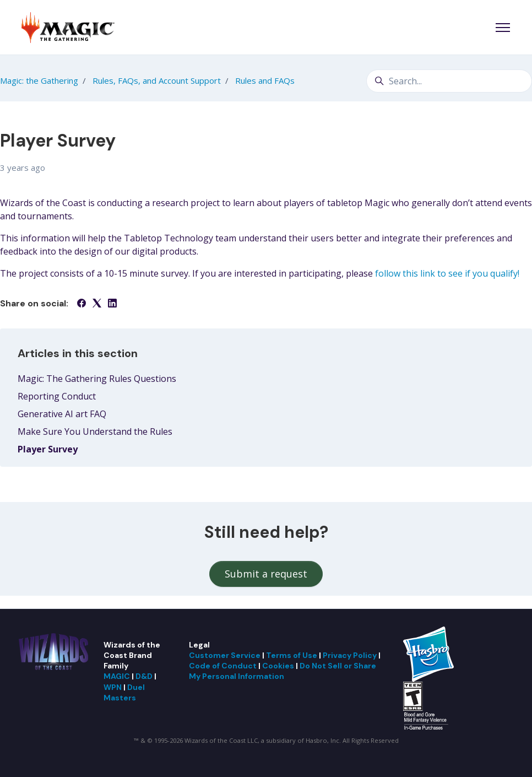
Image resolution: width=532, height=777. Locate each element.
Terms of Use (292, 655)
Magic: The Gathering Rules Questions (97, 379)
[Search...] (449, 81)
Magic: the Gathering (39, 80)
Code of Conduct (223, 666)
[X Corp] (97, 304)
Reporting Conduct (57, 396)
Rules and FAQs (265, 80)
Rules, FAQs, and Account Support (157, 80)
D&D (144, 676)
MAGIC (117, 676)
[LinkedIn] (112, 304)
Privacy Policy (350, 655)
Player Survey (48, 449)
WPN (113, 687)
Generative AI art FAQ (62, 414)
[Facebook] (82, 304)
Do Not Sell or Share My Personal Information (283, 671)
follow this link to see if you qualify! (447, 273)
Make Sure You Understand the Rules (95, 431)
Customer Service (225, 655)
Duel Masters (124, 692)
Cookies (278, 666)
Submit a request (266, 574)
